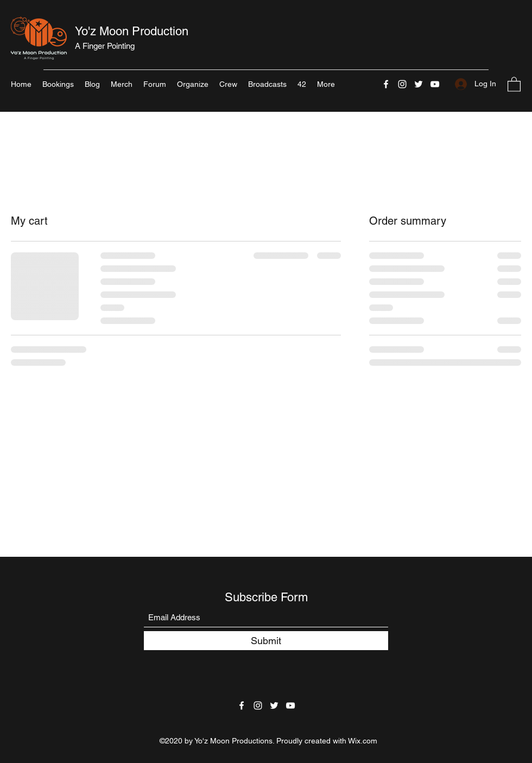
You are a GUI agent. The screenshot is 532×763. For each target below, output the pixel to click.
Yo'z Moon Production (132, 31)
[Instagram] (402, 84)
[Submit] (266, 641)
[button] (514, 84)
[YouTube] (435, 84)
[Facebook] (386, 84)
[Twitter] (419, 84)
